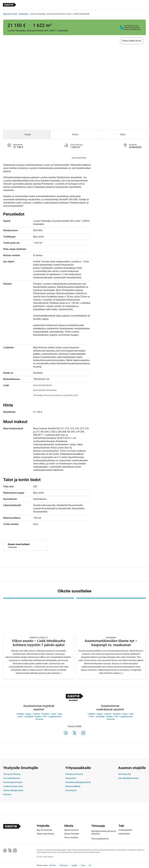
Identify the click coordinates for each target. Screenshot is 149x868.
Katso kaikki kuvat (132, 41)
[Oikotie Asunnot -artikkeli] (39, 638)
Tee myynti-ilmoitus (12, 774)
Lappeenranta (55, 716)
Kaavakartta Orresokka (45, 390)
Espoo (28, 714)
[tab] (27, 135)
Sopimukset (71, 778)
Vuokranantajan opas (13, 786)
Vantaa (36, 714)
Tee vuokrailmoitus (12, 778)
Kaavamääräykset (42, 385)
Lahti (20, 716)
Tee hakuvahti (124, 774)
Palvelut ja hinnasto (74, 774)
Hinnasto (7, 794)
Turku (54, 714)
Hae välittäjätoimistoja (128, 778)
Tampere (45, 714)
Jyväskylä (29, 716)
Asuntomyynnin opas (13, 782)
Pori (45, 716)
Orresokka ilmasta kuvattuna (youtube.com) (56, 395)
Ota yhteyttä (71, 790)
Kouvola (40, 719)
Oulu (60, 714)
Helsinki (20, 714)
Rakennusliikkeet (73, 786)
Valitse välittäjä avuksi (13, 790)
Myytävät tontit (10, 14)
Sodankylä (23, 14)
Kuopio (38, 716)
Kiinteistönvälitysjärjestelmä (78, 782)
